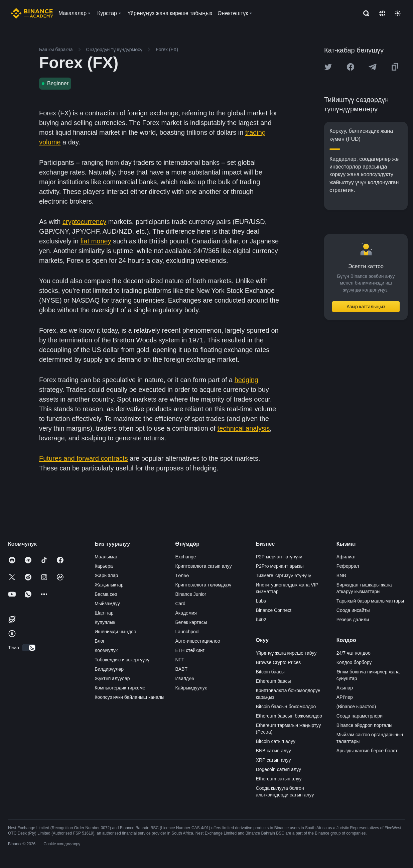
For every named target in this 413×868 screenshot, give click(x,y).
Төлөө (182, 575)
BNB (341, 575)
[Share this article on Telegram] (373, 67)
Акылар (345, 688)
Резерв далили (353, 620)
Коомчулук (106, 650)
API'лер (345, 697)
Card (180, 604)
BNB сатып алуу (273, 751)
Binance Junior (191, 594)
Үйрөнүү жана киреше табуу (286, 653)
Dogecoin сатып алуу (279, 769)
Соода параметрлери (360, 716)
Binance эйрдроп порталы (364, 725)
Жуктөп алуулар (112, 678)
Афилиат (346, 557)
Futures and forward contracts (84, 458)
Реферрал (348, 566)
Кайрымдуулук (191, 688)
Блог (100, 641)
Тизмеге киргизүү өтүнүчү (284, 575)
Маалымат (106, 557)
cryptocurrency (84, 222)
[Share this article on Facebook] (351, 67)
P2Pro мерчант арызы (280, 566)
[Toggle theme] (398, 13)
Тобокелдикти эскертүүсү (122, 660)
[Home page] (32, 13)
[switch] (29, 648)
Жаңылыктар (109, 585)
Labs (261, 601)
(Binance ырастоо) (356, 707)
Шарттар (104, 613)
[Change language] (382, 13)
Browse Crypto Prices (279, 662)
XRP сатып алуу (273, 760)
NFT (180, 660)
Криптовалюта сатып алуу (203, 566)
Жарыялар (106, 575)
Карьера (104, 566)
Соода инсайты (353, 610)
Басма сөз (106, 594)
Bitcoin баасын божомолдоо (286, 707)
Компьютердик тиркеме (120, 688)
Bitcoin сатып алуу (276, 741)
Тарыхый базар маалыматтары (370, 601)
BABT (181, 669)
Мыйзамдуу (107, 604)
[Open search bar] (364, 13)
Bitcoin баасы (270, 672)
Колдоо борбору (354, 662)
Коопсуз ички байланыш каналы (129, 697)
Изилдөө (185, 678)
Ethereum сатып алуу (279, 779)
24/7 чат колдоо (354, 653)
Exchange (185, 557)
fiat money (96, 241)
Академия (186, 613)
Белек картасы (191, 622)
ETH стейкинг (190, 650)
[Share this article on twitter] (328, 67)
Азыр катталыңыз (366, 307)
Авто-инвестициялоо (197, 641)
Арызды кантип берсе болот (367, 751)
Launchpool (187, 632)
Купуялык (105, 622)
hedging (246, 380)
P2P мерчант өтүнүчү (279, 557)
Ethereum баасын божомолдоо (289, 716)
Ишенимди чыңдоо (115, 632)
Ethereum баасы (273, 681)
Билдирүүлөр (109, 669)
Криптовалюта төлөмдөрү (203, 585)
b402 (261, 620)
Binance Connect (274, 610)
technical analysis (244, 428)
